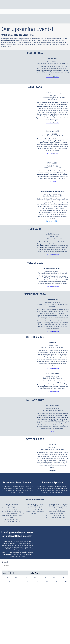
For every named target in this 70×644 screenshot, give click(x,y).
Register (57, 123)
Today (5, 573)
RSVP (53, 432)
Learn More (49, 123)
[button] (9, 573)
